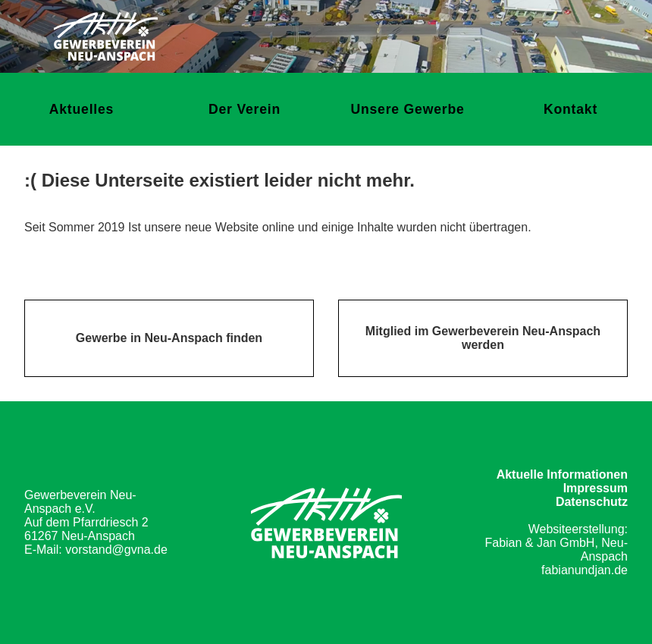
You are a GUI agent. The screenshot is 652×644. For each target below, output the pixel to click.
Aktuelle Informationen (562, 474)
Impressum (596, 488)
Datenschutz (592, 502)
